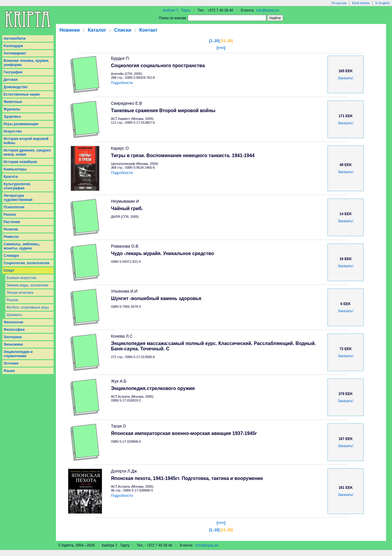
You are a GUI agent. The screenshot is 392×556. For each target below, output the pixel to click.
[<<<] (221, 48)
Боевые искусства (21, 278)
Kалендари (13, 46)
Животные (13, 102)
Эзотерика (13, 337)
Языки (9, 371)
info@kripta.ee (268, 10)
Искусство (13, 131)
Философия (14, 330)
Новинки (70, 30)
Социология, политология (26, 263)
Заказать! (346, 78)
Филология (13, 322)
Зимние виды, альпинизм (27, 285)
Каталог (97, 30)
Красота (11, 177)
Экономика (13, 344)
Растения (12, 222)
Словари (11, 256)
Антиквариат (15, 53)
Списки (123, 30)
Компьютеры (15, 169)
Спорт (9, 270)
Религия (11, 229)
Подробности (122, 83)
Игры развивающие (21, 124)
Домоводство (16, 87)
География (13, 72)
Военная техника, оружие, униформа (26, 63)
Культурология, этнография (17, 186)
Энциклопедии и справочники (18, 354)
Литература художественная (18, 198)
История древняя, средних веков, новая (27, 152)
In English (383, 3)
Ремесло (11, 237)
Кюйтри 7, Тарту (176, 10)
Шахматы (14, 315)
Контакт (149, 30)
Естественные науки (22, 94)
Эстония (11, 363)
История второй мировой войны (26, 141)
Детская (11, 80)
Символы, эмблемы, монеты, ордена (22, 246)
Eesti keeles (361, 3)
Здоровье (12, 117)
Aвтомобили (15, 38)
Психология (14, 207)
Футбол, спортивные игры (28, 307)
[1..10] (214, 41)
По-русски (339, 3)
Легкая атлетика (20, 293)
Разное (10, 215)
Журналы (12, 109)
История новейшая (20, 162)
